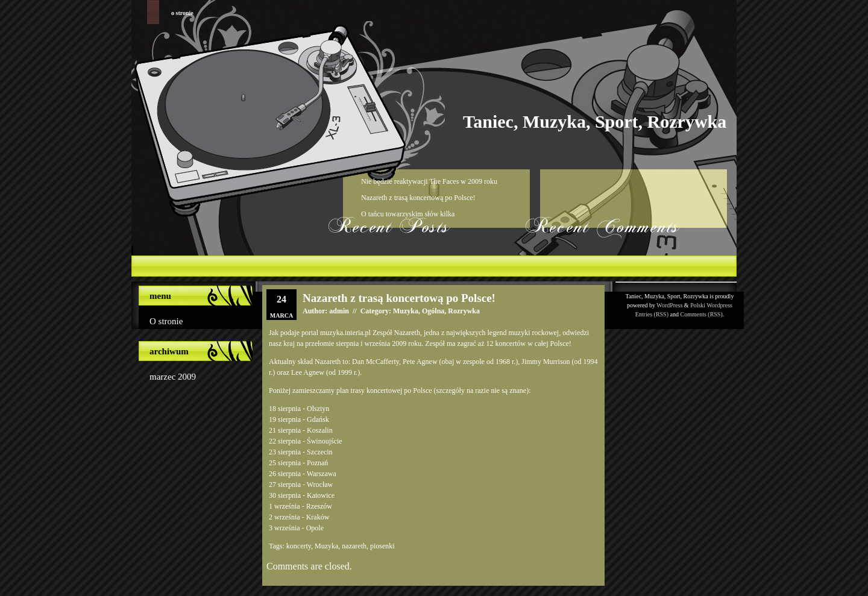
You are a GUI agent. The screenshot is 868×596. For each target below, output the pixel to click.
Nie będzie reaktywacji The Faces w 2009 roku (429, 181)
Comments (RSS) (701, 314)
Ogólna (433, 311)
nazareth (354, 546)
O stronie (182, 13)
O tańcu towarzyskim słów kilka (408, 214)
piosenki (382, 546)
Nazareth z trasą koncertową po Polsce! (418, 198)
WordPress (669, 305)
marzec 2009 (173, 377)
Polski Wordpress (711, 305)
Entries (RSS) (652, 314)
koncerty (299, 546)
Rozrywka (464, 311)
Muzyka (406, 311)
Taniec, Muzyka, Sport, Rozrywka (595, 121)
